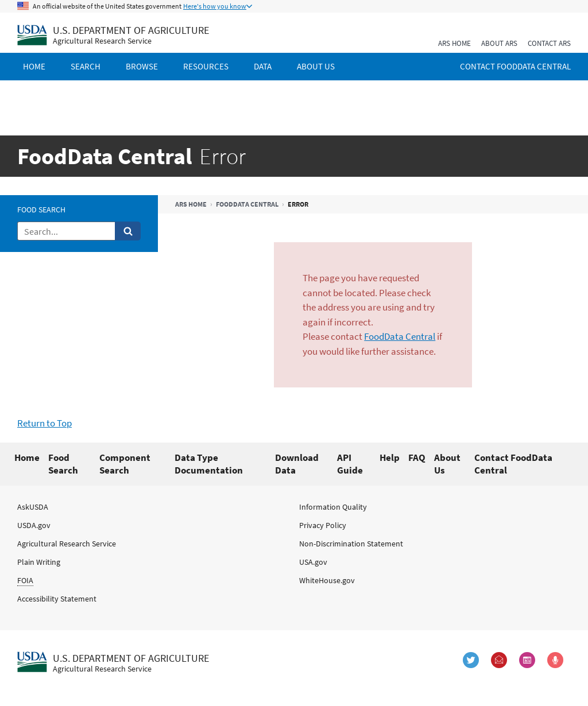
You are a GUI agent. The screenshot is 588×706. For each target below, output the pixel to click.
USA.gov (313, 562)
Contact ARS (549, 43)
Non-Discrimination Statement (351, 544)
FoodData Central (247, 204)
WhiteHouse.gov (327, 580)
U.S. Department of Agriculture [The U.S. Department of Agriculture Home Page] (131, 30)
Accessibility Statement (57, 599)
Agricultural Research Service (67, 544)
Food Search (41, 210)
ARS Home (454, 43)
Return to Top (45, 423)
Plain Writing (39, 562)
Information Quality (333, 507)
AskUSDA (33, 507)
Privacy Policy (323, 525)
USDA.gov (34, 525)
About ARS (499, 43)
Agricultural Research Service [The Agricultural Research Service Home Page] (102, 41)
